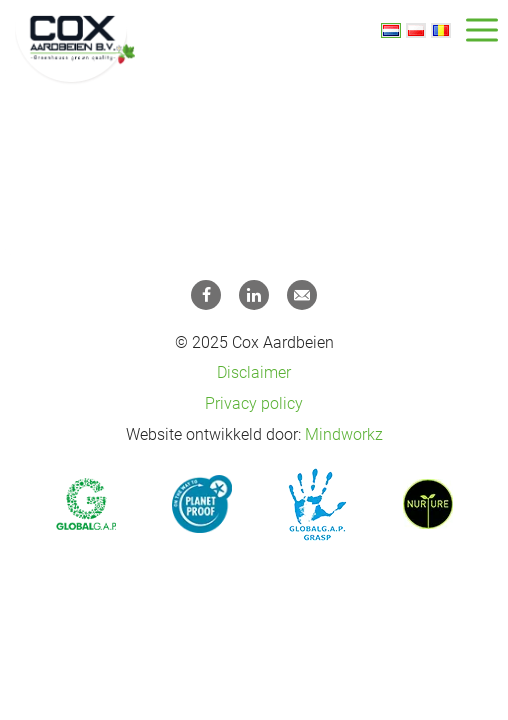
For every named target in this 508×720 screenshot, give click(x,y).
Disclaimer (254, 372)
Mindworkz (344, 434)
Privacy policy (254, 403)
